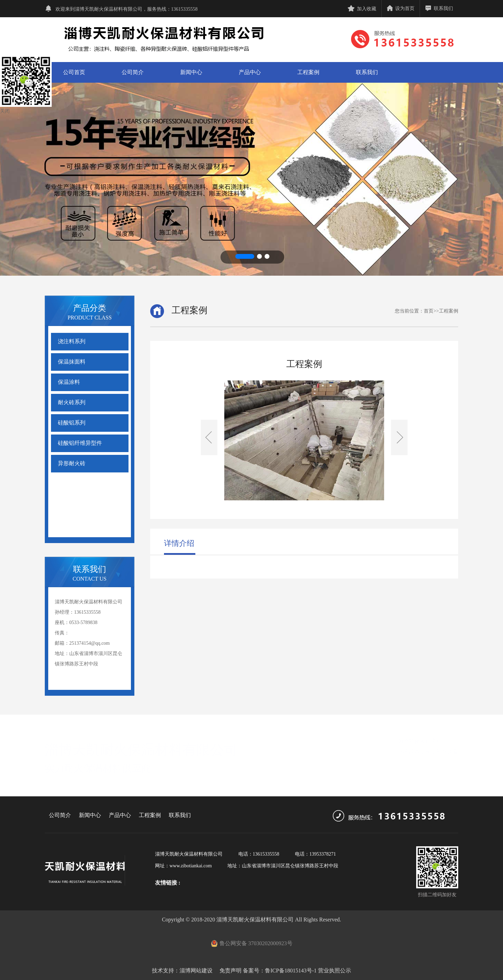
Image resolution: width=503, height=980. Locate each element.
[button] (245, 256)
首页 (429, 311)
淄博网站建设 (196, 971)
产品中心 (250, 72)
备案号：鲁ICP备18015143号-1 (280, 971)
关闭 (5, 111)
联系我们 (439, 8)
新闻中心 (191, 72)
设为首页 (401, 8)
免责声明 (230, 971)
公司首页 (74, 72)
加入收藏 (362, 9)
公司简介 (133, 72)
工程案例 (308, 72)
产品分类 (90, 308)
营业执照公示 (335, 971)
